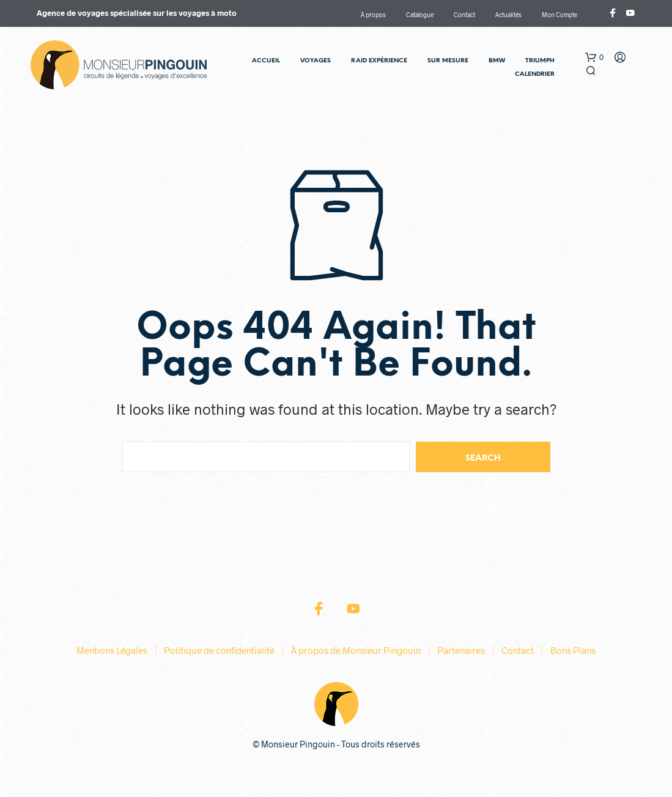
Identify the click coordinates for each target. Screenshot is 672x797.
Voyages (316, 61)
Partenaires (461, 650)
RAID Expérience (379, 61)
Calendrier (535, 74)
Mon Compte (559, 15)
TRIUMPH (540, 61)
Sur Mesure (448, 61)
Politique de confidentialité (219, 650)
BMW (497, 61)
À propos (373, 15)
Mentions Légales (112, 650)
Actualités (508, 15)
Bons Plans (573, 650)
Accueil (266, 61)
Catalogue (420, 15)
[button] (594, 57)
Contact (464, 15)
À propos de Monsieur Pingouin (356, 650)
